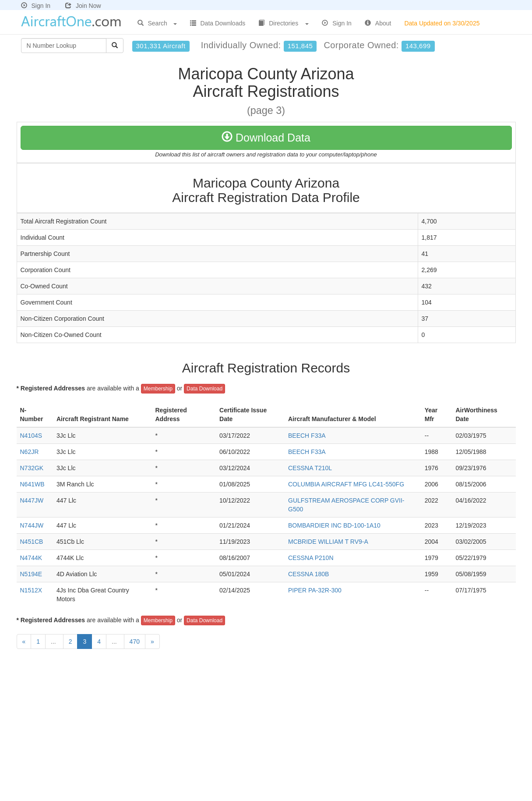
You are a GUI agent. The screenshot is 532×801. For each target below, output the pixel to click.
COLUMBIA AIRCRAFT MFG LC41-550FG (346, 484)
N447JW (32, 500)
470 (135, 642)
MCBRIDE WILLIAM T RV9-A (328, 542)
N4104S (31, 436)
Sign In (36, 6)
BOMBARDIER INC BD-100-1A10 (334, 525)
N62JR (30, 452)
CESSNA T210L (310, 468)
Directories (284, 23)
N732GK (32, 468)
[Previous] (24, 642)
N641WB (32, 484)
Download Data (266, 138)
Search (157, 23)
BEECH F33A (307, 436)
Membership (158, 389)
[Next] (152, 642)
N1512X (31, 590)
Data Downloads (218, 23)
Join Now (83, 6)
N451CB (32, 542)
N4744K (31, 558)
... (54, 642)
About (378, 23)
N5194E (31, 574)
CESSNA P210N (311, 558)
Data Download (204, 389)
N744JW (32, 525)
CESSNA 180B (308, 574)
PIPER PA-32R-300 (315, 590)
